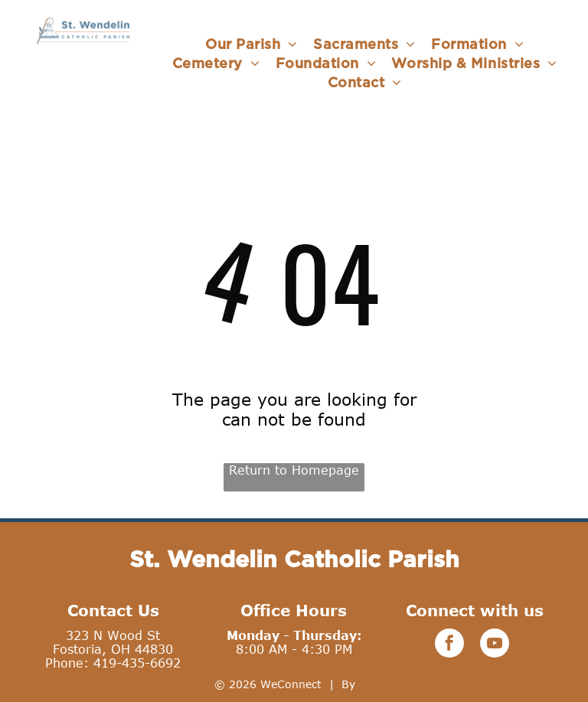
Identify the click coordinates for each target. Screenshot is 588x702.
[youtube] (495, 645)
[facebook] (449, 645)
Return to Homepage (294, 470)
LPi (367, 684)
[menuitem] (252, 44)
